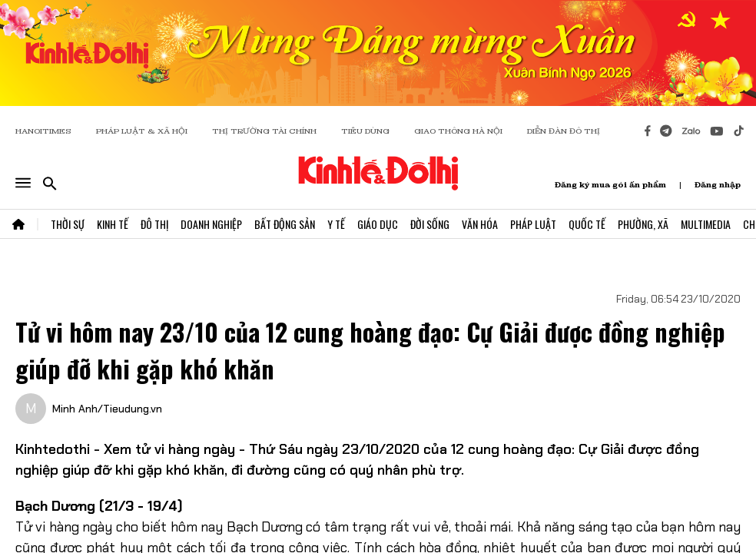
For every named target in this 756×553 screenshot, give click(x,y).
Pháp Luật (533, 224)
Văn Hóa (480, 224)
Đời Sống (430, 224)
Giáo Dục (378, 224)
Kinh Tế (113, 224)
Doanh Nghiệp (211, 224)
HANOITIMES (43, 131)
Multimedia (706, 224)
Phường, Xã (643, 224)
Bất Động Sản (285, 224)
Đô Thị (154, 224)
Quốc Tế (587, 224)
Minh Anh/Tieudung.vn (107, 409)
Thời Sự (68, 224)
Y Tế (336, 224)
